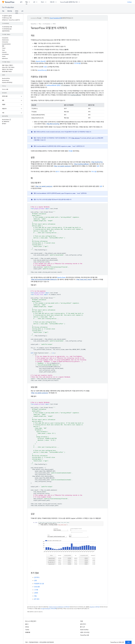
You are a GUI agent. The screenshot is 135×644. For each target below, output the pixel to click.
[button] (10, 96)
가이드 (54, 24)
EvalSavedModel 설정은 (53, 85)
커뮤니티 (52, 2)
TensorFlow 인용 (85, 635)
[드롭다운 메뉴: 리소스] (46, 2)
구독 (128, 642)
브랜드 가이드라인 (85, 632)
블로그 (27, 624)
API (34, 2)
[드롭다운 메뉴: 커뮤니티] (56, 2)
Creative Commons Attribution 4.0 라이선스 (59, 607)
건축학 (36, 593)
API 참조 (37, 599)
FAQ (35, 596)
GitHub (129, 2)
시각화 (36, 590)
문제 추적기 (83, 624)
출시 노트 (83, 627)
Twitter (27, 630)
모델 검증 (37, 587)
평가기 (58, 172)
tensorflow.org (42, 70)
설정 (98, 166)
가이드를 (94, 172)
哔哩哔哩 (28, 632)
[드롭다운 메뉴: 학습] (30, 2)
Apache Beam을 (41, 61)
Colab (45, 67)
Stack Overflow (84, 630)
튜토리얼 (10, 11)
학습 (40, 24)
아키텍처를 (77, 63)
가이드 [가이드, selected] (17, 11)
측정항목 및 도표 (39, 584)
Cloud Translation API (55, 18)
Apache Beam (61, 277)
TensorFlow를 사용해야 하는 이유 (69, 2)
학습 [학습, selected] (27, 2)
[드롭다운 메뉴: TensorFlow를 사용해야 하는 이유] (80, 2)
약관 (26, 642)
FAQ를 (71, 151)
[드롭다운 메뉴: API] (37, 2)
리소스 (43, 2)
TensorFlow (34, 24)
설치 (21, 2)
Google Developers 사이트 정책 (49, 609)
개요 (3, 11)
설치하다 (37, 577)
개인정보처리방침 (34, 642)
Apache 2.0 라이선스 (95, 607)
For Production (8, 7)
